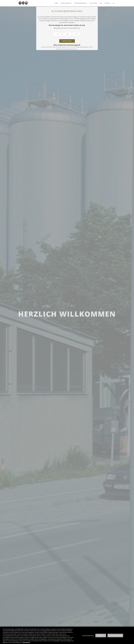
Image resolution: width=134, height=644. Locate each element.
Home (56, 3)
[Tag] (58, 34)
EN (114, 3)
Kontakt (108, 3)
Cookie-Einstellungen (88, 637)
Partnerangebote (81, 3)
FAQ (101, 3)
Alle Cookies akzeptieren (115, 637)
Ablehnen (101, 637)
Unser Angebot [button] (66, 3)
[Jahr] (76, 34)
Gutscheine (93, 3)
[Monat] (67, 34)
